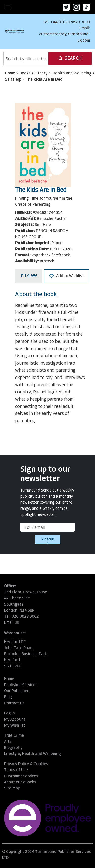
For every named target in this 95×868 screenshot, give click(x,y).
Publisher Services (21, 685)
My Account (15, 720)
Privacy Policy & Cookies (26, 764)
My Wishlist (15, 726)
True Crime (14, 736)
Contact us (14, 703)
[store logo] (14, 31)
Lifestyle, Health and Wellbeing (64, 73)
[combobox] (26, 59)
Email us (12, 623)
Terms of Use (16, 770)
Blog (8, 697)
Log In (9, 713)
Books (25, 73)
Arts (8, 742)
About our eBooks (20, 782)
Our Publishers (17, 691)
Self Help (14, 80)
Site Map (12, 788)
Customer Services (21, 776)
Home (11, 73)
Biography (13, 748)
